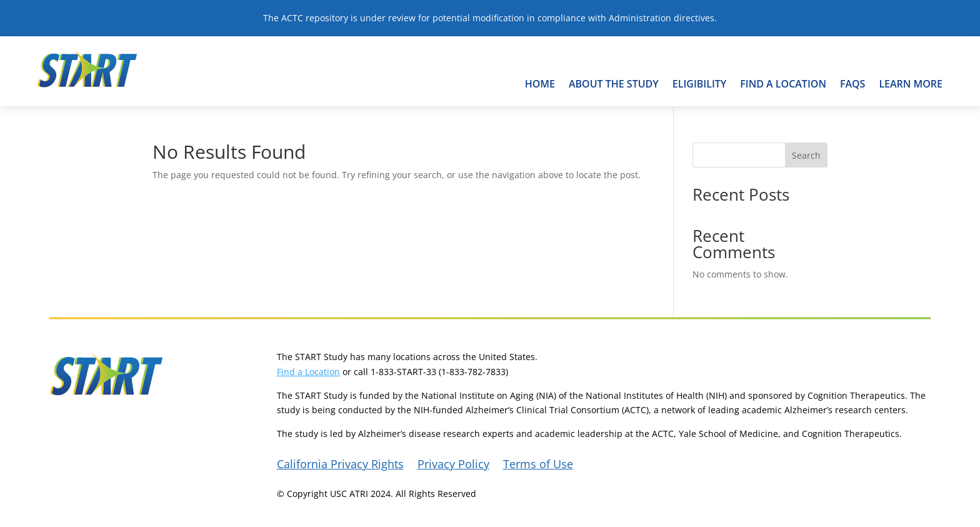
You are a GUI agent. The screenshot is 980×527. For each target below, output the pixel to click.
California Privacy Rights (340, 465)
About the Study (614, 84)
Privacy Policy (453, 465)
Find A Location (783, 84)
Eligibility (700, 84)
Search (806, 155)
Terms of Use (538, 465)
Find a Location (308, 372)
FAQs (853, 84)
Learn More (911, 84)
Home (540, 84)
